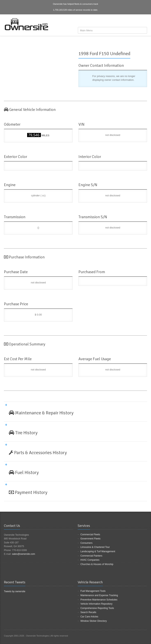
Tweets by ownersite (15, 591)
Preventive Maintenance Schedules (99, 600)
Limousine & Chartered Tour (95, 547)
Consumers (86, 543)
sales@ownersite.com (24, 554)
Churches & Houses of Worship (97, 564)
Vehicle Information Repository (96, 604)
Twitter (138, 21)
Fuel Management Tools (93, 591)
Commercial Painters (91, 556)
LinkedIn (145, 21)
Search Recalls (88, 612)
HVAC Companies (90, 560)
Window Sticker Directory (94, 621)
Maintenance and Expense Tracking (99, 595)
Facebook (132, 21)
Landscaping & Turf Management (98, 551)
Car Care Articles (89, 617)
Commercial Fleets (90, 535)
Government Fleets (90, 539)
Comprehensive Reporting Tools (97, 608)
